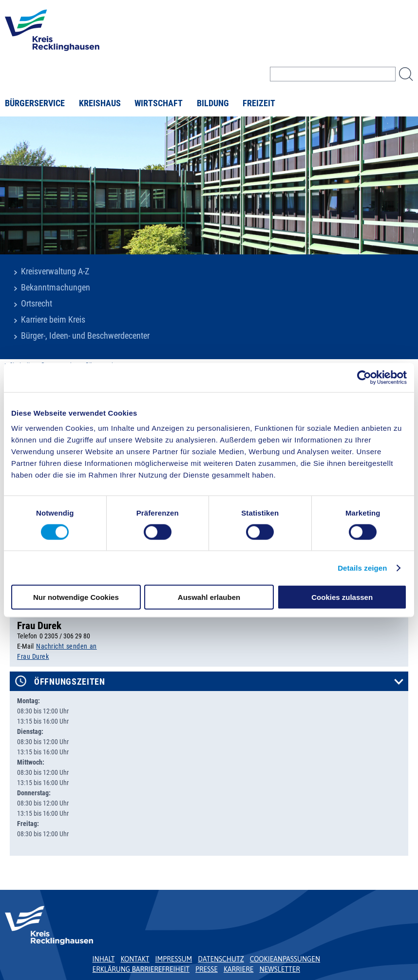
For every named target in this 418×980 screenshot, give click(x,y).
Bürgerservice (35, 103)
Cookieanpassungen (285, 959)
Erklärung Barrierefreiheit (141, 969)
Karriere (239, 969)
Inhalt (104, 959)
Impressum (174, 959)
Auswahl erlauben (209, 597)
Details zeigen (362, 567)
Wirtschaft (159, 103)
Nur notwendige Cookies (76, 597)
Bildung (213, 103)
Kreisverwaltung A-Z (55, 271)
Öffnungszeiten (70, 682)
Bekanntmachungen (56, 288)
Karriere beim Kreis (53, 320)
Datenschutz (221, 959)
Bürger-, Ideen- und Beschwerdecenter (85, 336)
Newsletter (279, 969)
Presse (207, 969)
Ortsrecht (37, 304)
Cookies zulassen (342, 597)
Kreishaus (100, 103)
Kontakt (135, 959)
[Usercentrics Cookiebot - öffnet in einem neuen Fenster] (364, 377)
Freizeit (259, 103)
